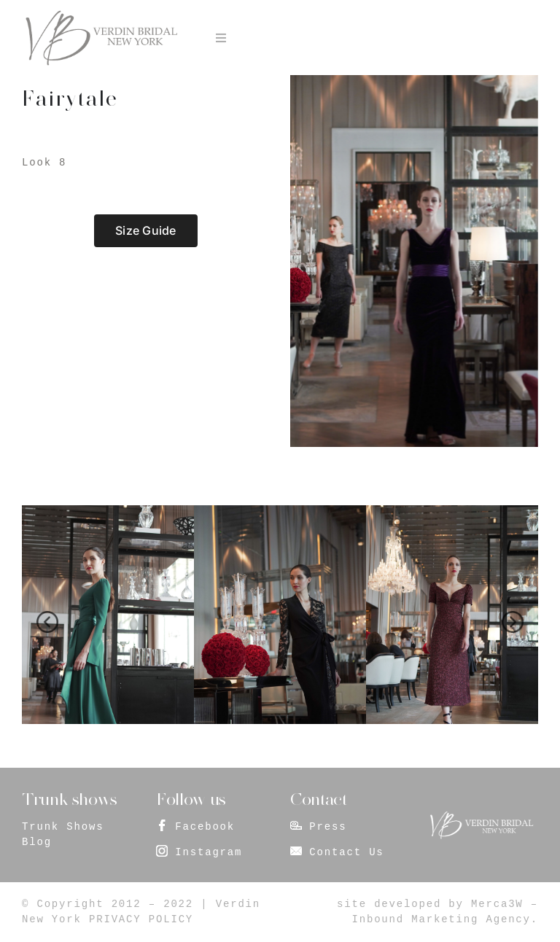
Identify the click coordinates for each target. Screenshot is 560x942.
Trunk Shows (63, 827)
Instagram (209, 852)
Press (328, 827)
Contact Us (346, 852)
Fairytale (69, 98)
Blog (37, 842)
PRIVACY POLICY (141, 919)
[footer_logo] (481, 816)
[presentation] (47, 622)
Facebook (205, 827)
